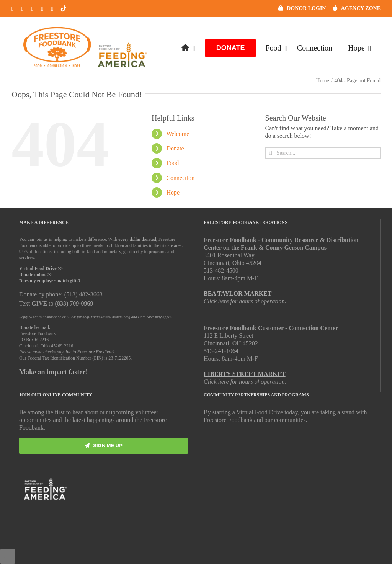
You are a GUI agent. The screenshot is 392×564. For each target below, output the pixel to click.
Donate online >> (36, 275)
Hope (173, 192)
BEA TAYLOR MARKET (238, 293)
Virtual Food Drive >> (41, 268)
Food (172, 163)
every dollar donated (137, 239)
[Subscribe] (104, 446)
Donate (175, 148)
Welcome (178, 134)
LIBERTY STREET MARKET (245, 374)
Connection (180, 178)
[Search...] (323, 153)
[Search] (271, 153)
